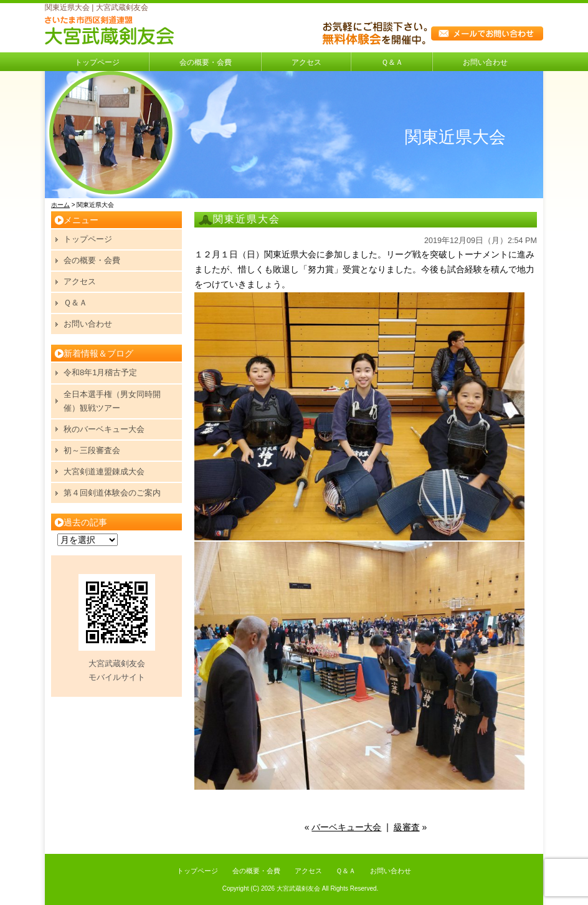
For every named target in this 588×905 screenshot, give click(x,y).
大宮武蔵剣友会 (298, 888)
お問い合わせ (485, 62)
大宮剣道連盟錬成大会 (104, 472)
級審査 (407, 827)
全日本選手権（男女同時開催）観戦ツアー (112, 401)
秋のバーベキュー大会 (104, 429)
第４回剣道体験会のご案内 (112, 493)
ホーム (60, 205)
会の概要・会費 (206, 62)
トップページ (97, 62)
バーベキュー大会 (346, 827)
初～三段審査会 (92, 450)
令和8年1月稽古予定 (100, 372)
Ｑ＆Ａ (392, 62)
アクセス (306, 62)
